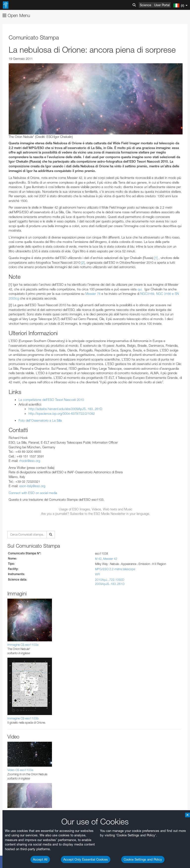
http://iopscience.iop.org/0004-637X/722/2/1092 (62, 413)
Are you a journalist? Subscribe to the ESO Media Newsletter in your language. (96, 514)
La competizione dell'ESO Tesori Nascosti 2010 (51, 400)
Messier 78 (93, 294)
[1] (156, 258)
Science (145, 5)
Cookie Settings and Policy (143, 859)
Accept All (40, 859)
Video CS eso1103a (20, 770)
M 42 (98, 559)
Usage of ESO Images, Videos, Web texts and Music (96, 509)
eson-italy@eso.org (32, 486)
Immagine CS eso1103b (23, 718)
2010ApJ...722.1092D (110, 580)
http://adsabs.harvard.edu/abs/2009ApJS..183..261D (65, 409)
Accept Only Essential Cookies (86, 859)
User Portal (162, 5)
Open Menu (16, 15)
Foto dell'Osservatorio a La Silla (40, 420)
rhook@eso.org (30, 461)
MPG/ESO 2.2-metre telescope (115, 569)
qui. (140, 289)
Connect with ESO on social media (33, 493)
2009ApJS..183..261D (110, 584)
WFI (97, 574)
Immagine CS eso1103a (23, 645)
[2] (83, 262)
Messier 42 (110, 559)
